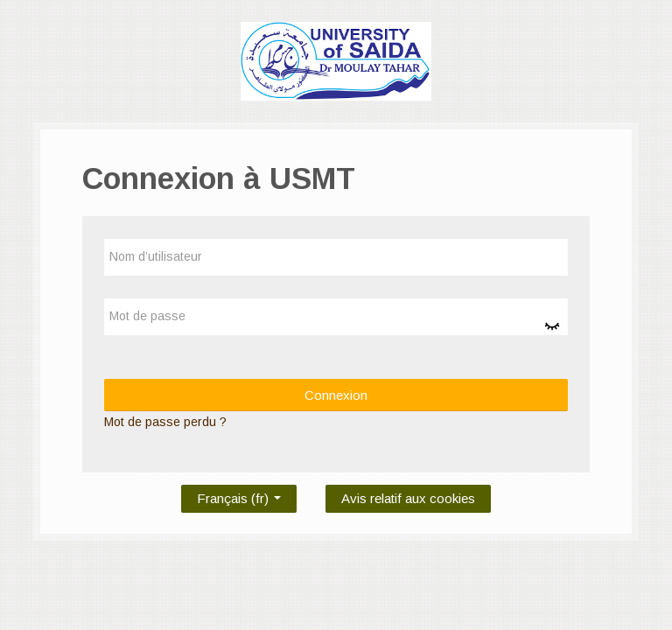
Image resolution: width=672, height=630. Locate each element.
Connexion (336, 395)
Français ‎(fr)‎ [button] (239, 495)
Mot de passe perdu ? (165, 422)
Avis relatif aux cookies (408, 498)
